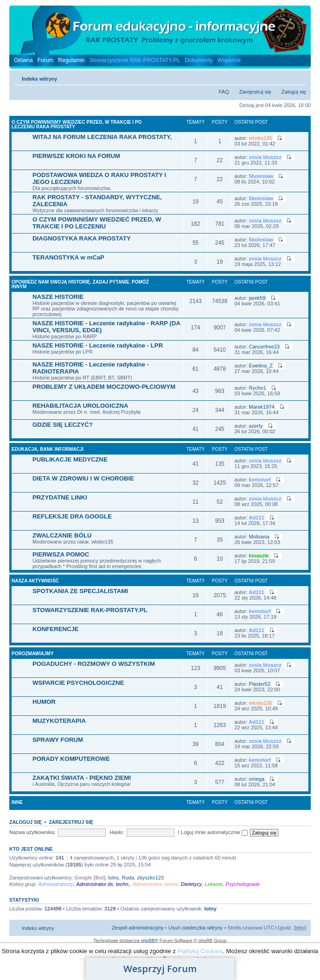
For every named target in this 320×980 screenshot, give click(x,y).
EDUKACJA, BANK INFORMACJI (48, 449)
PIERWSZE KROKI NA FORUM (76, 156)
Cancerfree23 (265, 347)
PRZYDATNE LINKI (60, 497)
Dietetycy (191, 884)
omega (257, 779)
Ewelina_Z (261, 366)
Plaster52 (260, 684)
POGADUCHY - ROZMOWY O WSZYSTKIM (94, 664)
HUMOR (44, 702)
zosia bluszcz (265, 157)
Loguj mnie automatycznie (214, 832)
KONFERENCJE (56, 629)
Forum (46, 60)
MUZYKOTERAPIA (59, 721)
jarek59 (257, 298)
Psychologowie (243, 884)
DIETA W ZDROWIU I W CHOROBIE (83, 478)
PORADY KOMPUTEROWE (71, 759)
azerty (256, 426)
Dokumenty (199, 60)
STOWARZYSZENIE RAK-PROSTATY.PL (90, 610)
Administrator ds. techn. (103, 884)
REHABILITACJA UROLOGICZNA (80, 406)
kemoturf (260, 480)
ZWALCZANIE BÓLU (62, 535)
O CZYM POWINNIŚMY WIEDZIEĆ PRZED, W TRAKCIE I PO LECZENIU (97, 223)
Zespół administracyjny (138, 928)
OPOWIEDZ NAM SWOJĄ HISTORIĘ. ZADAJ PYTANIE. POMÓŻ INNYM (80, 284)
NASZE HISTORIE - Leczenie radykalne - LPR (98, 345)
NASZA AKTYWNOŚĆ (35, 581)
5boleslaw (261, 176)
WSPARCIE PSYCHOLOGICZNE (78, 683)
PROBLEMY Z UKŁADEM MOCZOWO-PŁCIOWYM (104, 387)
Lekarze (214, 884)
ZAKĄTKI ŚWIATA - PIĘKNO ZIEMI (82, 778)
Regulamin (71, 60)
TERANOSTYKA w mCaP (68, 257)
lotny (113, 878)
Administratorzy (56, 884)
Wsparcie (229, 60)
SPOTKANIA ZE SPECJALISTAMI (80, 591)
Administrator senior (155, 884)
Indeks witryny (39, 79)
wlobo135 (261, 138)
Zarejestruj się (255, 92)
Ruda (128, 878)
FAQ (224, 92)
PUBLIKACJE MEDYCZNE (70, 459)
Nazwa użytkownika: (32, 832)
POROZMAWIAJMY (33, 654)
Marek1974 (262, 407)
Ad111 (257, 518)
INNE (17, 802)
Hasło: (117, 832)
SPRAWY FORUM (58, 740)
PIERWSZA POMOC (61, 554)
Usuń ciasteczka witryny (195, 928)
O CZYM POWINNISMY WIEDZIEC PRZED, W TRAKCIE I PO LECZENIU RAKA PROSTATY (77, 124)
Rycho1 (258, 388)
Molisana (259, 537)
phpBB (148, 941)
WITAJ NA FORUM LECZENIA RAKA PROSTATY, (102, 137)
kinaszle (259, 556)
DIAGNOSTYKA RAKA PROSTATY (82, 238)
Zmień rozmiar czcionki (299, 77)
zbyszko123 (150, 878)
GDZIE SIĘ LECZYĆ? (63, 425)
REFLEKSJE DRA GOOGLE (72, 516)
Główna (23, 60)
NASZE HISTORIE (58, 297)
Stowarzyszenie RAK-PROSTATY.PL (135, 60)
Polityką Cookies (200, 951)
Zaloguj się (294, 92)
